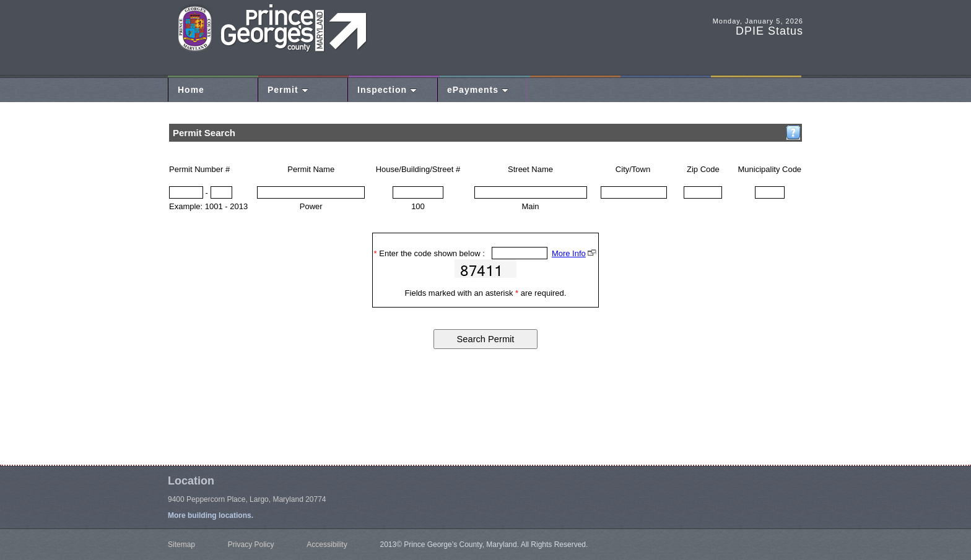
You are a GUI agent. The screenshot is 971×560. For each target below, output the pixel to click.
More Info (569, 253)
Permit (288, 90)
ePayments (478, 90)
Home (191, 90)
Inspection (387, 90)
